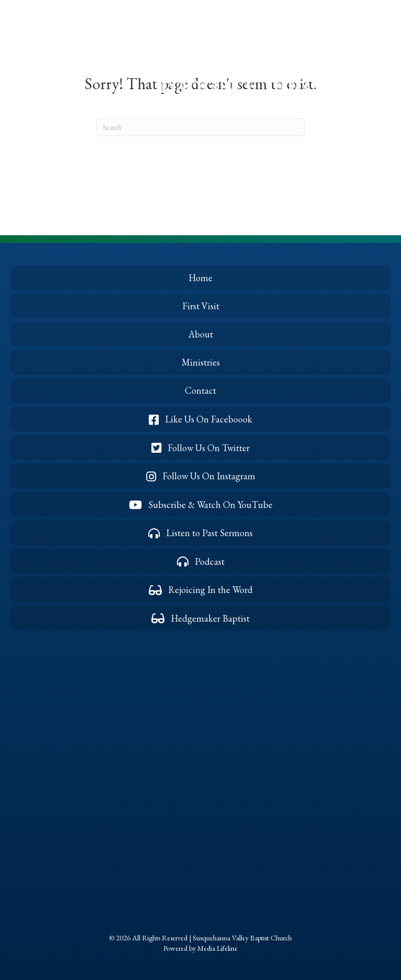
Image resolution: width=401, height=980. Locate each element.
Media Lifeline (217, 948)
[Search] (200, 127)
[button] (28, 60)
